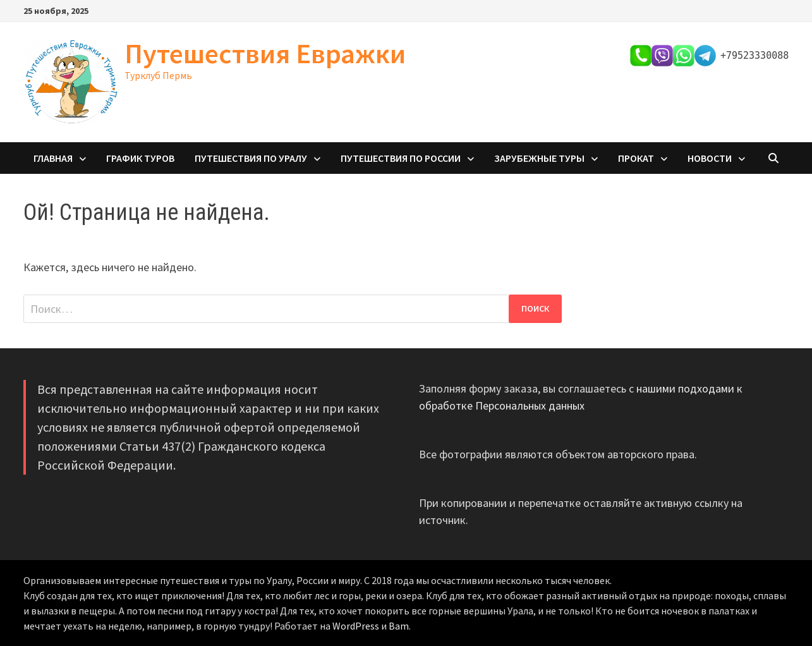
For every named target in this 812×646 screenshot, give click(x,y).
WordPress (356, 626)
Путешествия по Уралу (251, 158)
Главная (53, 158)
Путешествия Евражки (265, 53)
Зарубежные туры (539, 158)
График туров (140, 158)
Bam (399, 626)
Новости (710, 158)
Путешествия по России (401, 158)
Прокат (636, 158)
